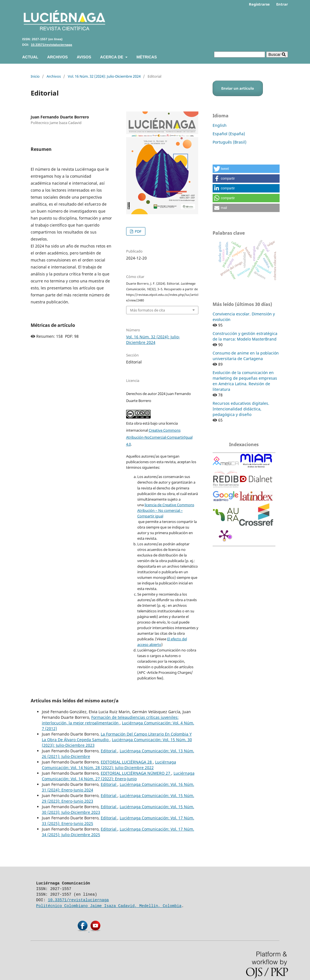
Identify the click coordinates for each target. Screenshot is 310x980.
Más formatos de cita (147, 310)
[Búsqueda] (240, 54)
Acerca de (112, 57)
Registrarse (259, 4)
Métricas (147, 57)
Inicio (35, 76)
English (220, 125)
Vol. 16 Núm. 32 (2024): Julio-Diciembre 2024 (104, 76)
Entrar (282, 4)
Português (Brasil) (230, 142)
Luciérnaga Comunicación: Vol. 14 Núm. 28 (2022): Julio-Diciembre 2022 (109, 765)
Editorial (109, 751)
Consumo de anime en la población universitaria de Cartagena (246, 356)
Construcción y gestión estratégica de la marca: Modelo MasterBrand (245, 336)
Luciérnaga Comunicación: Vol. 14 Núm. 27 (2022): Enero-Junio (118, 776)
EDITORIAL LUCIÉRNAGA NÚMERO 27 (136, 773)
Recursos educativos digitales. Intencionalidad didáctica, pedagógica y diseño (241, 409)
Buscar (277, 54)
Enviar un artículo (238, 88)
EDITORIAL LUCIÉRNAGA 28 (127, 762)
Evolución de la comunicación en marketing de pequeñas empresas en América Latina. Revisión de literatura (245, 381)
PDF (138, 231)
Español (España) (229, 134)
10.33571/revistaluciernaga (52, 45)
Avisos (84, 57)
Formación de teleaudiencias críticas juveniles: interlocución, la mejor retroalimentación (110, 720)
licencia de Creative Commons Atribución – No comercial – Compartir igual (166, 510)
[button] (246, 169)
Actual (30, 57)
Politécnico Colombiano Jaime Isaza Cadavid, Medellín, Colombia (109, 906)
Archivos (57, 57)
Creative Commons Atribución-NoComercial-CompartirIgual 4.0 (159, 437)
